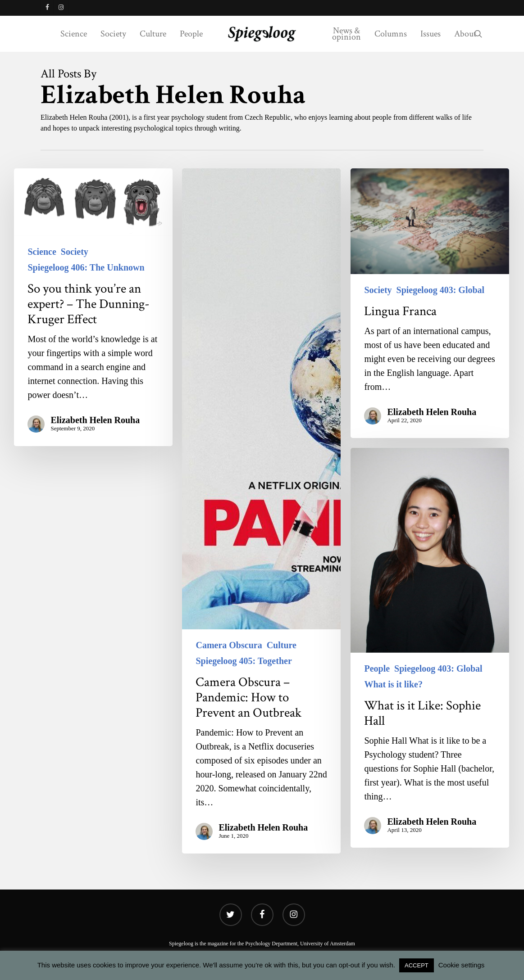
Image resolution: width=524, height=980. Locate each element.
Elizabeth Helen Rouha (95, 420)
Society (75, 252)
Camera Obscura (229, 645)
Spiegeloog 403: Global (441, 290)
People (377, 668)
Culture (282, 645)
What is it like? (393, 684)
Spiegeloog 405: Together (244, 661)
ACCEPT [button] (417, 965)
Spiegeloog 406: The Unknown (86, 267)
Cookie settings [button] (462, 965)
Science (42, 252)
